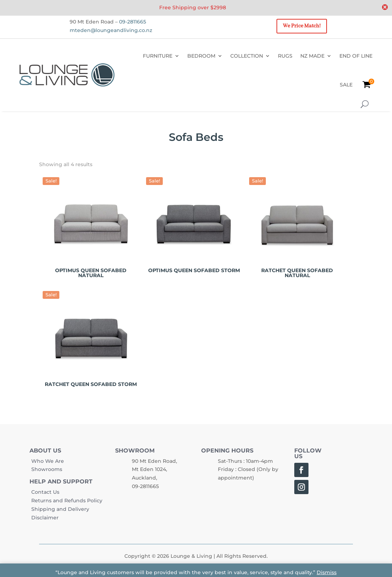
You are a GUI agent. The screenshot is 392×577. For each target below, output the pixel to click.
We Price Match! (302, 26)
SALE (346, 85)
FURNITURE (158, 56)
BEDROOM (201, 56)
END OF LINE (356, 56)
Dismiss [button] (327, 572)
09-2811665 (133, 22)
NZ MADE (312, 56)
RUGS (285, 56)
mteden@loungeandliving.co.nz (111, 30)
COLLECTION (247, 56)
